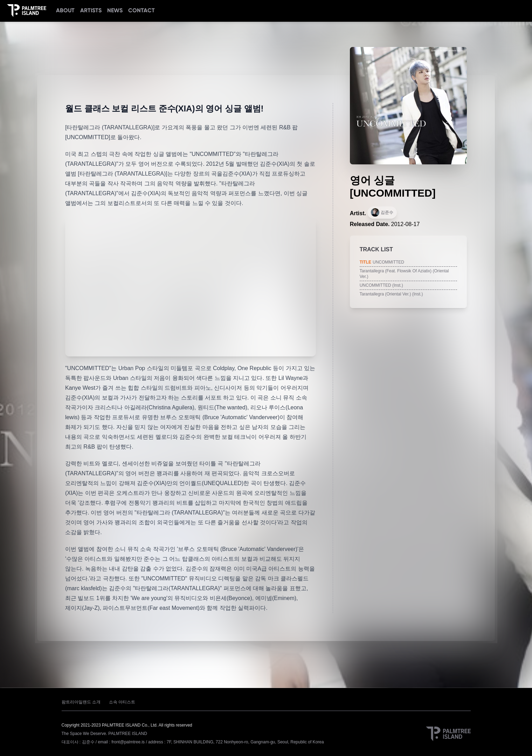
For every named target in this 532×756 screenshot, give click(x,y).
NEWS (115, 10)
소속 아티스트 (122, 702)
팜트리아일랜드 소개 (81, 702)
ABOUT (65, 10)
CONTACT (141, 10)
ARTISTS (91, 10)
